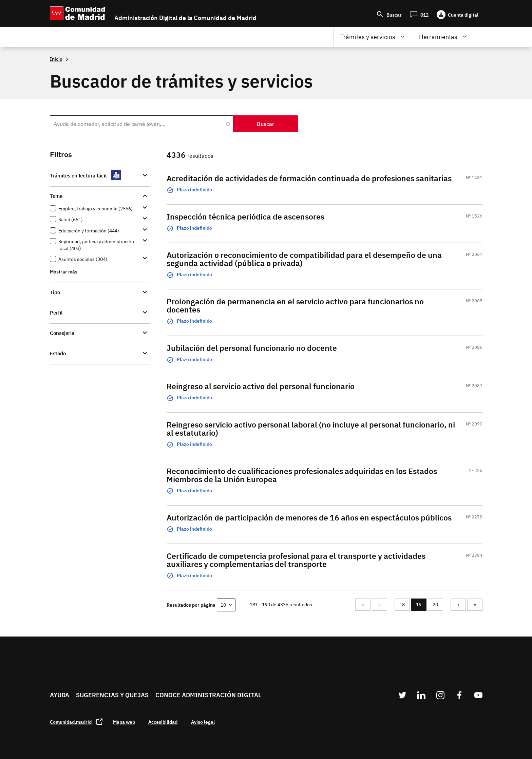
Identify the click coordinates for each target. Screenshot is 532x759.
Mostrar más (64, 272)
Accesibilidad (163, 722)
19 (421, 606)
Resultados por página (191, 605)
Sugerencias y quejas (112, 695)
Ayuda (60, 695)
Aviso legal (203, 722)
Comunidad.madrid (71, 722)
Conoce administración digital (208, 695)
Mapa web (124, 722)
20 (438, 605)
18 (404, 605)
